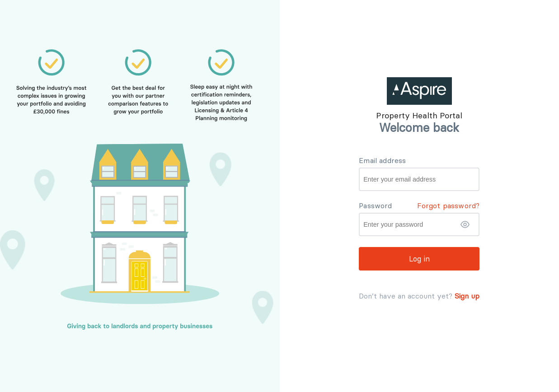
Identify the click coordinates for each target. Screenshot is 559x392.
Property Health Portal (419, 115)
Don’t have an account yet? (406, 296)
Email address (382, 160)
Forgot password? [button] (449, 205)
